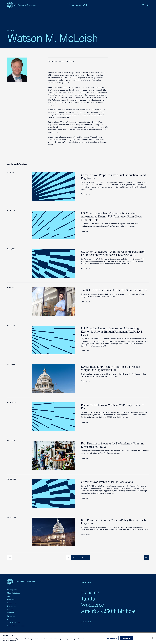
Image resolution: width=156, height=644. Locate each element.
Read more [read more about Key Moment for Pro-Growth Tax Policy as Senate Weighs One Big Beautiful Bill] (85, 381)
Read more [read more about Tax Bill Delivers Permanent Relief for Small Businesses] (85, 301)
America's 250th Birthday (109, 611)
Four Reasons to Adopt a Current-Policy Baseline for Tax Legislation (114, 522)
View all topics (87, 622)
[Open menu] (148, 5)
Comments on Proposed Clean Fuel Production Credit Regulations (113, 177)
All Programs (12, 590)
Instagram (11, 616)
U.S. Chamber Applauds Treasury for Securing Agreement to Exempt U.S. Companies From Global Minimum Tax (112, 216)
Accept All (127, 638)
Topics (71, 5)
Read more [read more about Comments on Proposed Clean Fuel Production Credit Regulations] (85, 194)
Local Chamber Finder (16, 626)
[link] (143, 5)
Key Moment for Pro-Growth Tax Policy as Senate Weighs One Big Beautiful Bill (110, 368)
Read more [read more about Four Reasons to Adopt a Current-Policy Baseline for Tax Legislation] (85, 535)
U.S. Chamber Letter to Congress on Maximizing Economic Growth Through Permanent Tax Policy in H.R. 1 (112, 332)
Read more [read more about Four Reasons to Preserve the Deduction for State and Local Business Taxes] (85, 458)
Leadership (12, 603)
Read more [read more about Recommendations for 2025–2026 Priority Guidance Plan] (85, 422)
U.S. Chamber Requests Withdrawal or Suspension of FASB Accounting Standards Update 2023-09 (113, 253)
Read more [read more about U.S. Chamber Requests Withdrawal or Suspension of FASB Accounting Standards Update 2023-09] (85, 268)
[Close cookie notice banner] (153, 638)
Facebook (11, 613)
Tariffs (88, 599)
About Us (11, 600)
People (10, 30)
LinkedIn (11, 609)
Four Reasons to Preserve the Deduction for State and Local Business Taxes (113, 445)
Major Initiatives (13, 593)
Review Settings (112, 638)
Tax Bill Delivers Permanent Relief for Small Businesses (114, 290)
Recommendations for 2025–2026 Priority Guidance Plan (113, 407)
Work (85, 5)
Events (79, 5)
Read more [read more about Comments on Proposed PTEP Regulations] (85, 498)
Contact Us (12, 606)
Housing (90, 592)
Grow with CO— (13, 623)
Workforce (92, 605)
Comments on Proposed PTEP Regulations (107, 482)
